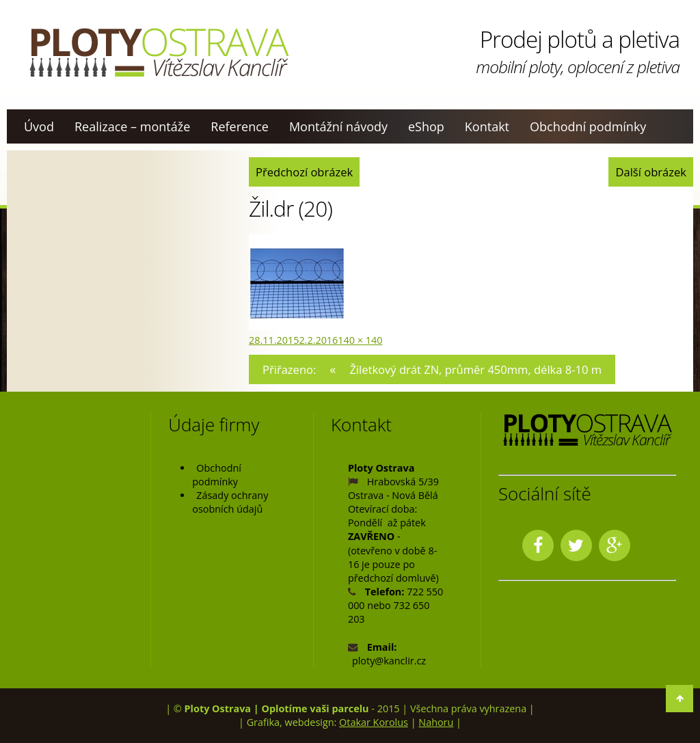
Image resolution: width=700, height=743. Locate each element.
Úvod (39, 126)
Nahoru (436, 722)
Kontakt (487, 126)
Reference (240, 126)
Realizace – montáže (132, 126)
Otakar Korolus (374, 722)
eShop (426, 126)
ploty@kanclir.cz (389, 661)
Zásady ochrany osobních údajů (230, 502)
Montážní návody (338, 126)
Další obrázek (651, 172)
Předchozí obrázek (304, 172)
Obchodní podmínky (588, 126)
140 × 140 (360, 340)
